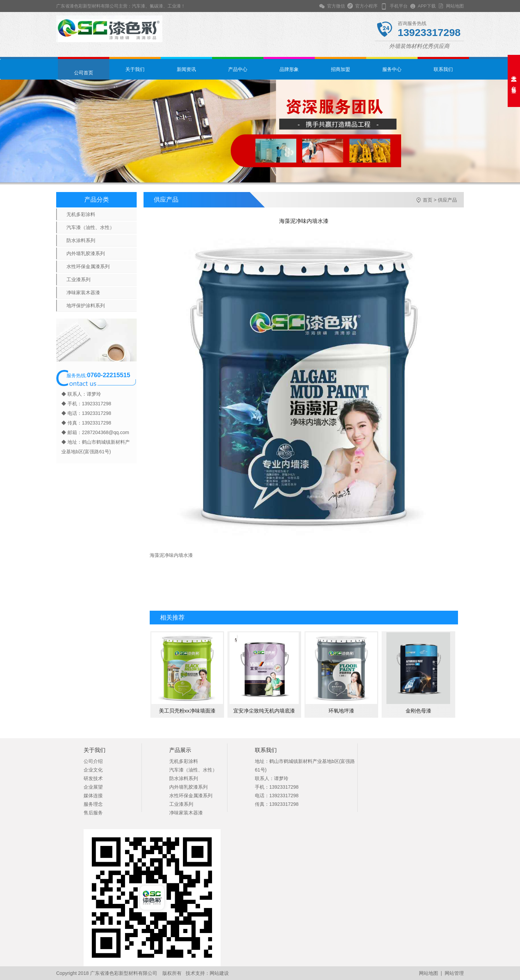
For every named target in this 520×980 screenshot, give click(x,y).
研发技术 (93, 778)
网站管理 (454, 973)
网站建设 (219, 973)
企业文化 (93, 770)
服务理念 (93, 804)
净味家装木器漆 (83, 292)
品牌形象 (289, 69)
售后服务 (93, 813)
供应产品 (447, 200)
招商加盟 (341, 69)
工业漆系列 (78, 279)
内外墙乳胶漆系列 (86, 253)
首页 (428, 200)
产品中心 (238, 69)
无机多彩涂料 (81, 214)
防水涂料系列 (81, 240)
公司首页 (84, 73)
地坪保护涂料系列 (86, 306)
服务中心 (392, 69)
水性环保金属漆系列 (88, 266)
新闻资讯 (186, 69)
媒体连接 (93, 796)
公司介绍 (93, 761)
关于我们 (135, 69)
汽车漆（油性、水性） (90, 227)
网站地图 (454, 6)
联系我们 (443, 69)
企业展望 (93, 787)
